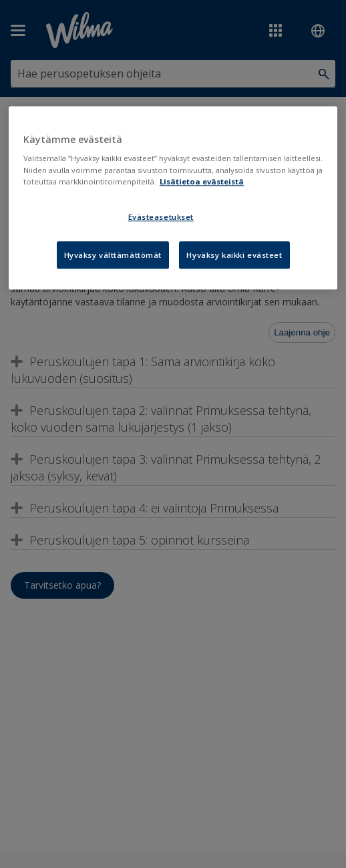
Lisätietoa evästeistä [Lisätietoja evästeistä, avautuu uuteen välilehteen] (202, 181)
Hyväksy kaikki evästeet (234, 255)
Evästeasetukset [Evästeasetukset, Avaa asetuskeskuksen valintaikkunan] (161, 217)
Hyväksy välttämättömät (113, 255)
